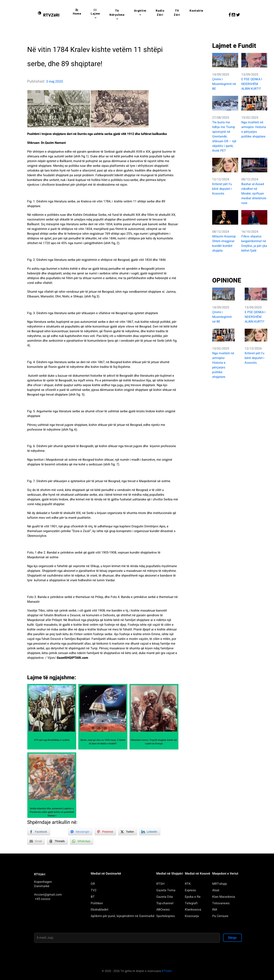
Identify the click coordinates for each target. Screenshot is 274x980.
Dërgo (232, 938)
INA (215, 910)
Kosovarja (192, 916)
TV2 (94, 890)
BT (93, 897)
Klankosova (193, 910)
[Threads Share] (57, 841)
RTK (188, 884)
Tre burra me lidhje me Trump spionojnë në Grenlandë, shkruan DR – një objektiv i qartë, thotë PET (224, 137)
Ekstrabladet (100, 910)
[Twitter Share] (128, 832)
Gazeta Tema (166, 890)
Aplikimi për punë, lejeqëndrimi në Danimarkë (123, 916)
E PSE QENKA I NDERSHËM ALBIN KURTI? (252, 84)
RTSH (160, 884)
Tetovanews (221, 903)
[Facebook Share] (39, 832)
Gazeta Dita (165, 897)
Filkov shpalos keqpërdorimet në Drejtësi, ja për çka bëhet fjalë (254, 244)
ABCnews (163, 910)
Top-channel (165, 903)
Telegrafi (191, 903)
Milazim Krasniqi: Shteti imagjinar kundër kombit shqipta (224, 244)
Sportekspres (166, 916)
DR (93, 884)
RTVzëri (167, 971)
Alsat (216, 890)
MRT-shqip (220, 884)
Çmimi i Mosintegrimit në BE (224, 84)
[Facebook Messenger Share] (80, 832)
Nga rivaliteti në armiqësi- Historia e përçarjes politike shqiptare (254, 129)
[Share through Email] (36, 841)
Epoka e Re (193, 897)
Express (190, 890)
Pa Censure (220, 916)
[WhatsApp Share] (82, 841)
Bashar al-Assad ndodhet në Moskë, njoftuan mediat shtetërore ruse (254, 194)
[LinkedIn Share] (150, 832)
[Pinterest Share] (105, 832)
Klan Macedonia (224, 897)
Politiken (97, 903)
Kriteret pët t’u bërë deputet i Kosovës (222, 189)
